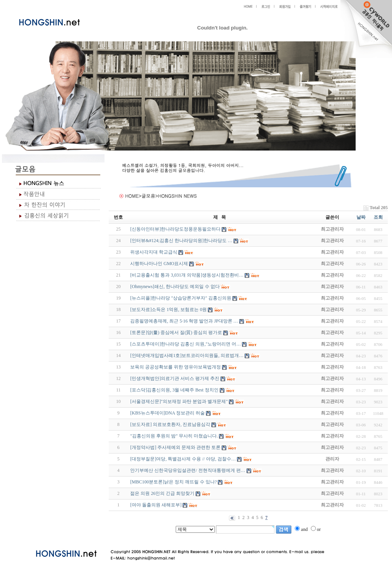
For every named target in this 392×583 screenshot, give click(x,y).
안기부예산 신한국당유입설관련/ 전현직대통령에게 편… (188, 470)
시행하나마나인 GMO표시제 (159, 264)
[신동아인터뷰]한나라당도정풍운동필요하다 (175, 229)
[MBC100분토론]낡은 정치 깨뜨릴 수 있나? (173, 482)
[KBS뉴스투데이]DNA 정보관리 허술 (167, 413)
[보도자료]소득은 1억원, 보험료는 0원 (168, 310)
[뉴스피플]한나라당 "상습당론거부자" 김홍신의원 (181, 298)
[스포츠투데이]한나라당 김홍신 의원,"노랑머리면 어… (185, 344)
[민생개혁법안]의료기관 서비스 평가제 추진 (175, 378)
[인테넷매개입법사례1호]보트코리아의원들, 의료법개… (187, 355)
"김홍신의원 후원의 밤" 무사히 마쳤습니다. (174, 436)
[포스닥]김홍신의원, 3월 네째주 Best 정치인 (174, 390)
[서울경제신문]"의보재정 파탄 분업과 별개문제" (179, 401)
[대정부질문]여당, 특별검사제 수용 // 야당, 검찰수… (183, 459)
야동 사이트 (117, 537)
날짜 (361, 217)
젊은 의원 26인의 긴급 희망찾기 (162, 493)
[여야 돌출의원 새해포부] (156, 505)
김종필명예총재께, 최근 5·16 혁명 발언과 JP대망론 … (184, 321)
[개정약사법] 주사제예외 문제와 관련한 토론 (175, 447)
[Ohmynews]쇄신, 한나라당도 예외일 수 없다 (175, 287)
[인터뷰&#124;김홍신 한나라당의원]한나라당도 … (181, 241)
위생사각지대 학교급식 (154, 252)
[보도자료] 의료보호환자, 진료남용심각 (170, 424)
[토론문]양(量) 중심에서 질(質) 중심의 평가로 (176, 332)
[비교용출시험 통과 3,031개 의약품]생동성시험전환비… (187, 275)
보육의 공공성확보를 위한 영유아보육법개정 (176, 367)
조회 (378, 217)
